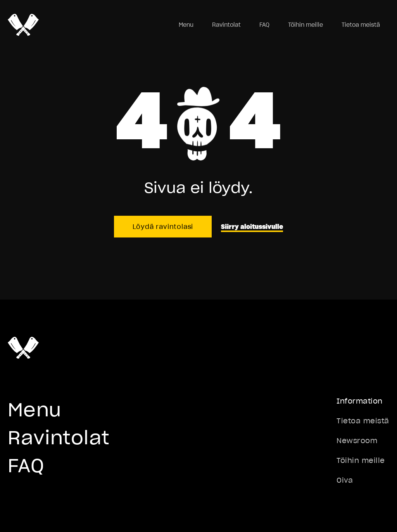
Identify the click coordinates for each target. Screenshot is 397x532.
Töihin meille (306, 25)
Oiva (345, 480)
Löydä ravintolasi (163, 227)
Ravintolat (226, 25)
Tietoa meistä (361, 25)
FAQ (264, 25)
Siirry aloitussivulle (252, 227)
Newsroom (357, 441)
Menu (186, 25)
